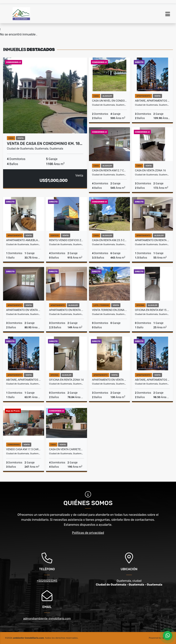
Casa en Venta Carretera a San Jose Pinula (67, 449)
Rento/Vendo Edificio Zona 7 (67, 240)
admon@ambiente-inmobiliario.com (47, 619)
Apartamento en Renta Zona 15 (67, 310)
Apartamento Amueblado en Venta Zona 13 (24, 240)
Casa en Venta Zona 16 (150, 170)
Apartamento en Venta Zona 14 (109, 380)
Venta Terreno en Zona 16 (109, 310)
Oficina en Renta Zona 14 (66, 380)
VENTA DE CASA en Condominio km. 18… (45, 144)
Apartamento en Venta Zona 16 (24, 310)
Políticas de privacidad (88, 533)
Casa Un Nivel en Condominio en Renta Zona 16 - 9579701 (109, 101)
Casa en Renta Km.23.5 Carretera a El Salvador (109, 240)
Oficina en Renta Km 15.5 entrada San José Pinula (152, 310)
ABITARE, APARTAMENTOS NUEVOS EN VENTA (152, 101)
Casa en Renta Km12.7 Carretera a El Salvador (109, 170)
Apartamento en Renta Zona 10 (152, 240)
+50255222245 (47, 581)
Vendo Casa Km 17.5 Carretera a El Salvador (24, 449)
